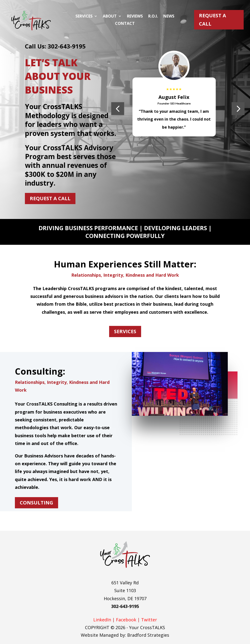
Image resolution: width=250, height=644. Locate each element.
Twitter (149, 620)
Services (84, 17)
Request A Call (213, 20)
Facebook (126, 620)
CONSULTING (36, 503)
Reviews (135, 17)
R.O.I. (153, 17)
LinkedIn (102, 620)
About (110, 17)
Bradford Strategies (148, 635)
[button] (118, 109)
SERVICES (125, 331)
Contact (125, 24)
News (169, 17)
